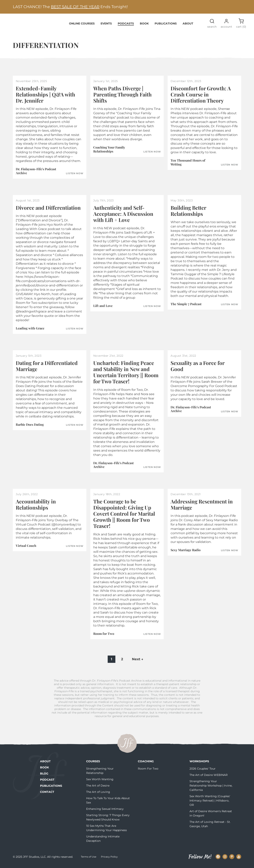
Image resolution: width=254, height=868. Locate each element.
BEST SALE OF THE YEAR (75, 7)
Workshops (199, 764)
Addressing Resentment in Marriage (202, 507)
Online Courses (82, 26)
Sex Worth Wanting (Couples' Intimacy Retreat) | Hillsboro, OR (210, 803)
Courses (93, 764)
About (188, 26)
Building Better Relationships (188, 213)
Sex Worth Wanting (100, 782)
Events (106, 26)
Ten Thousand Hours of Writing (188, 165)
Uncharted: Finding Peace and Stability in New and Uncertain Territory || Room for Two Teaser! (126, 375)
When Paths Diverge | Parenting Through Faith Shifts (122, 97)
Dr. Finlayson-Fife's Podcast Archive (36, 173)
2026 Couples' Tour (203, 771)
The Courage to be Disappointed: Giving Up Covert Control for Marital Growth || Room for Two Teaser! (124, 516)
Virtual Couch (26, 548)
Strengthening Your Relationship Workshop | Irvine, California (211, 788)
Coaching (146, 764)
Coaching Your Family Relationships (109, 152)
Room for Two (104, 636)
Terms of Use (89, 859)
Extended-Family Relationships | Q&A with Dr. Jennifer (45, 97)
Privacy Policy (109, 859)
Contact (47, 794)
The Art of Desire (98, 788)
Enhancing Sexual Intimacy (105, 811)
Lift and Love (103, 308)
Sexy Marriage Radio (186, 552)
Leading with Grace (30, 331)
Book (144, 26)
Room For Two (148, 771)
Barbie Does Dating (30, 427)
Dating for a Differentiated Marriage (47, 368)
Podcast (47, 782)
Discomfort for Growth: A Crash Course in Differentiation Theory (201, 97)
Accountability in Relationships (36, 507)
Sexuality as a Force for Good (198, 368)
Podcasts (126, 26)
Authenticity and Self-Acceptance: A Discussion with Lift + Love (123, 216)
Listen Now (75, 176)
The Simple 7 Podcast (186, 306)
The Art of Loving (98, 794)
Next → (138, 661)
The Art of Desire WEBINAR (209, 777)
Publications (166, 26)
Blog (44, 776)
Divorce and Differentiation (48, 210)
